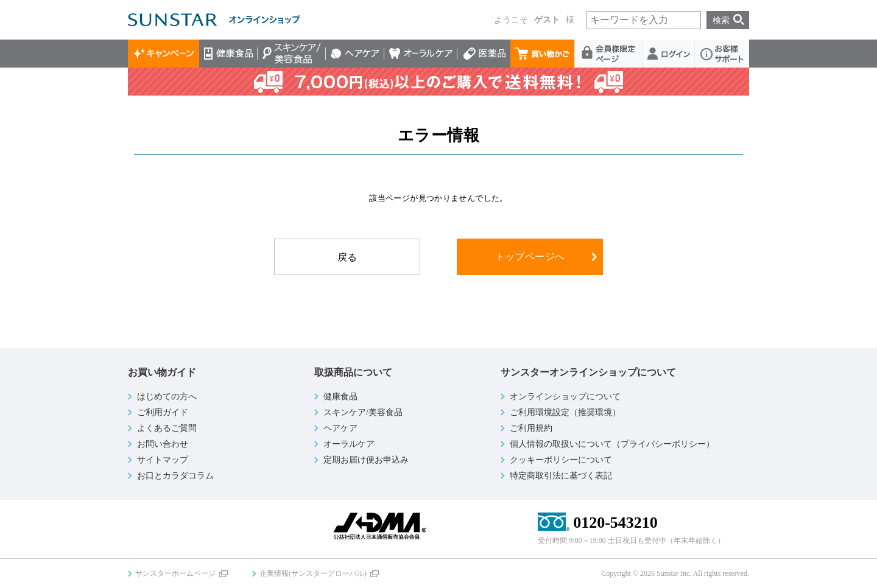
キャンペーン (164, 54)
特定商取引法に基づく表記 (561, 476)
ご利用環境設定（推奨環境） (565, 412)
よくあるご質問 (167, 428)
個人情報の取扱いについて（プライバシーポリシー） (612, 444)
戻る (347, 257)
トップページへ (530, 257)
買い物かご (543, 54)
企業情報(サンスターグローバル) (313, 573)
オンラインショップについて (565, 397)
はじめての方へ (167, 397)
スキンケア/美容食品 (292, 54)
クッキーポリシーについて (561, 460)
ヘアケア (355, 54)
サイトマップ (163, 460)
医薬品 (484, 54)
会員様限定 (609, 54)
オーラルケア (421, 54)
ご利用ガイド (163, 412)
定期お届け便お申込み (366, 460)
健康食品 (228, 54)
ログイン (669, 54)
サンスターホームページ (175, 573)
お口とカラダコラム (175, 476)
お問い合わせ (163, 444)
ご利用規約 (531, 428)
